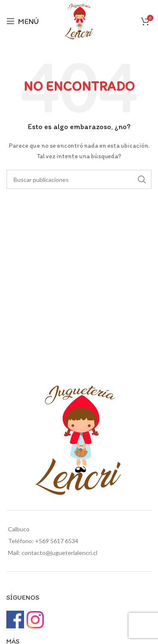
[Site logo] (79, 20)
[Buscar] (79, 179)
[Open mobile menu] (23, 21)
